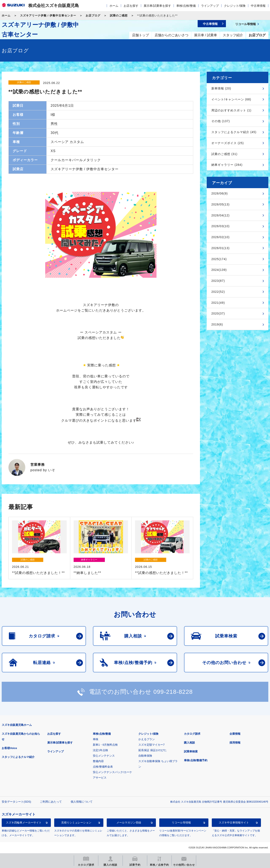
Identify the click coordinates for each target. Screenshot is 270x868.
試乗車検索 (191, 751)
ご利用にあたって (51, 802)
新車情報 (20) (221, 88)
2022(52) (218, 292)
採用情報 (235, 743)
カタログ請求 (192, 734)
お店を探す (131, 6)
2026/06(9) (220, 193)
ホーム (114, 6)
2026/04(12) (221, 215)
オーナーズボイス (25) (228, 143)
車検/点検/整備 (186, 6)
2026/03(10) (221, 226)
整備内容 (98, 761)
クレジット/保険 (235, 6)
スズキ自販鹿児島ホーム (17, 725)
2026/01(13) (221, 248)
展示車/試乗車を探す (157, 6)
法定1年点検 (100, 750)
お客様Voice (9, 748)
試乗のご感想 (119, 16)
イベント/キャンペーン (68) (231, 99)
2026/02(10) (221, 237)
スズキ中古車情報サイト (234, 823)
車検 (96, 739)
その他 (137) (221, 121)
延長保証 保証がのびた (153, 750)
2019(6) (217, 324)
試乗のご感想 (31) (224, 154)
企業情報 (235, 734)
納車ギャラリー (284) (227, 165)
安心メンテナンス (104, 756)
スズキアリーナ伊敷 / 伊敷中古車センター (48, 16)
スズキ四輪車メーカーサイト (24, 823)
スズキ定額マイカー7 (151, 745)
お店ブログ (93, 16)
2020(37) (218, 313)
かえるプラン (147, 739)
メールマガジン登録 (129, 823)
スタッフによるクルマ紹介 (18, 757)
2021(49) (218, 303)
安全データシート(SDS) (16, 802)
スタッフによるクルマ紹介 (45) (234, 132)
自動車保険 (145, 756)
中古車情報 (258, 6)
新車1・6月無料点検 (105, 745)
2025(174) (219, 259)
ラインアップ (210, 6)
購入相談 (189, 743)
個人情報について (82, 802)
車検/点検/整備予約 (196, 760)
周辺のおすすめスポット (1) (231, 110)
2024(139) (219, 270)
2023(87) (218, 281)
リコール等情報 (181, 823)
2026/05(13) (221, 204)
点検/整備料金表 (103, 767)
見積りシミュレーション (76, 823)
